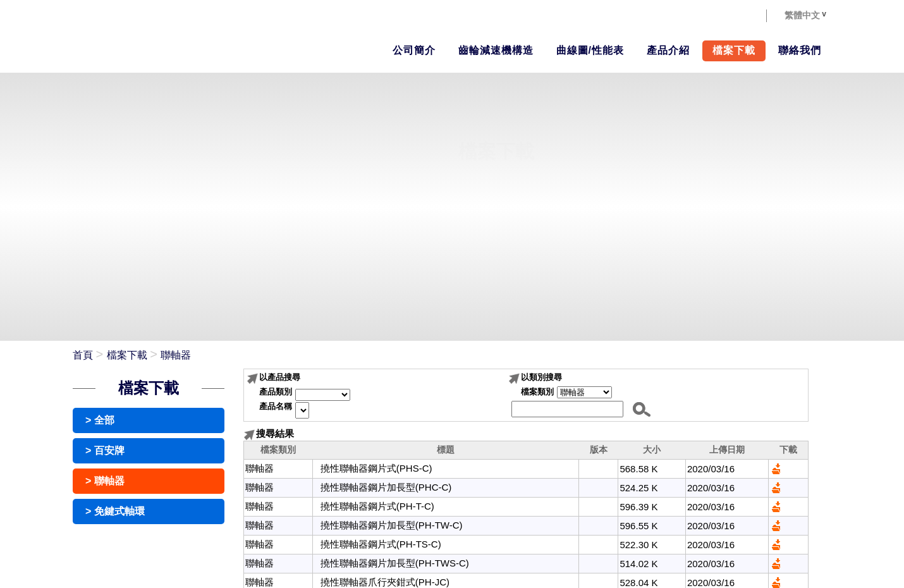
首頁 (83, 355)
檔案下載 (127, 355)
